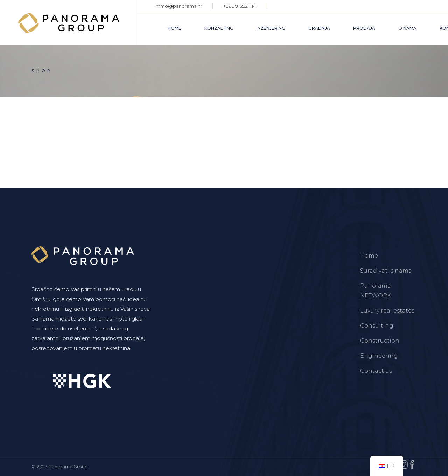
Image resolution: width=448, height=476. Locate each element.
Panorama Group (68, 467)
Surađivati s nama (386, 271)
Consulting (377, 326)
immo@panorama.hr (178, 6)
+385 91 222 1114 (240, 6)
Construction (380, 341)
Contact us (376, 371)
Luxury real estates (387, 311)
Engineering (379, 356)
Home (369, 256)
